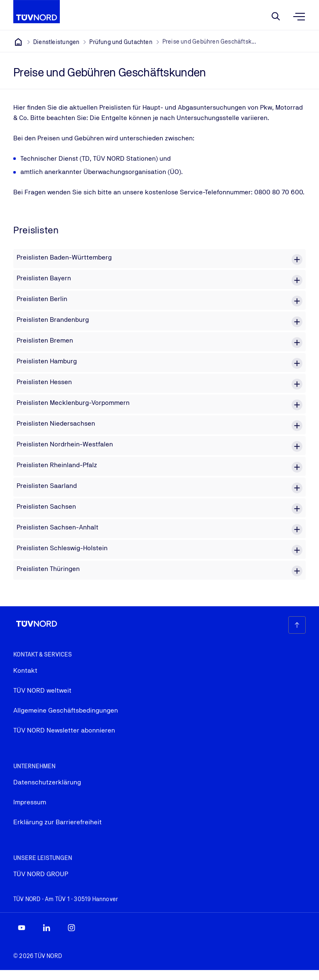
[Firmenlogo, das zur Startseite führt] (37, 12)
